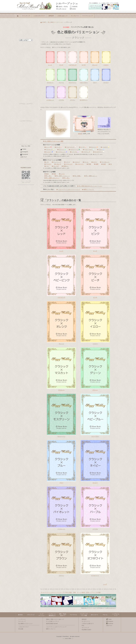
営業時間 (74, 7)
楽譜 (96, 164)
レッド (48, 147)
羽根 (89, 164)
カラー (94, 162)
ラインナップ (26, 16)
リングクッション (42, 615)
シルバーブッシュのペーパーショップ (68, 189)
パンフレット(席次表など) (52, 615)
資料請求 (51, 16)
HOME (43, 22)
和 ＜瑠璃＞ (91, 176)
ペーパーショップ (87, 16)
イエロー (105, 147)
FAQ (83, 626)
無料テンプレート (88, 189)
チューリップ (56, 162)
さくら (86, 162)
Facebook (24, 154)
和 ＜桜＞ (66, 178)
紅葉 (103, 164)
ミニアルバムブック (116, 615)
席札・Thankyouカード (63, 615)
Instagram (24, 152)
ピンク (58, 147)
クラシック (68, 164)
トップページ (22, 619)
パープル (74, 152)
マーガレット (105, 162)
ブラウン (86, 152)
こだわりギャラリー (39, 16)
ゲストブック (31, 615)
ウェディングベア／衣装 (84, 615)
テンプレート (75, 16)
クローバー (79, 164)
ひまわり (76, 162)
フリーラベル (73, 615)
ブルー (101, 149)
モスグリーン (74, 149)
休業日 (73, 9)
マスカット (49, 149)
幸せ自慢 (21, 629)
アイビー (48, 164)
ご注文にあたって (62, 16)
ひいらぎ (55, 166)
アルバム (105, 615)
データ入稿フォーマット (53, 621)
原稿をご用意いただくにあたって (55, 619)
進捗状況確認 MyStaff (52, 623)
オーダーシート (86, 621)
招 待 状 (20, 615)
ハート (62, 174)
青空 (54, 174)
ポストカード (94, 615)
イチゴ (67, 162)
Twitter (23, 149)
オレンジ (93, 147)
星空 (46, 174)
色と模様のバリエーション (56, 22)
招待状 (80, 134)
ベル (46, 166)
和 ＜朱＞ (48, 176)
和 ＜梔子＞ (62, 176)
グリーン (61, 149)
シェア (105, 584)
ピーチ (83, 147)
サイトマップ (85, 628)
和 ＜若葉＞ (77, 176)
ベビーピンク (70, 147)
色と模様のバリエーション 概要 (53, 141)
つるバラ (58, 164)
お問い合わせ (61, 9)
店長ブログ (24, 157)
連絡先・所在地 (62, 7)
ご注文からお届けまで (88, 623)
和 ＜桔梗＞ (52, 178)
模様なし (65, 166)
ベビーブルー (88, 149)
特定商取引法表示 (26, 168)
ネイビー (49, 152)
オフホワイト (99, 152)
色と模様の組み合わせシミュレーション (90, 186)
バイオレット (61, 152)
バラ (46, 162)
